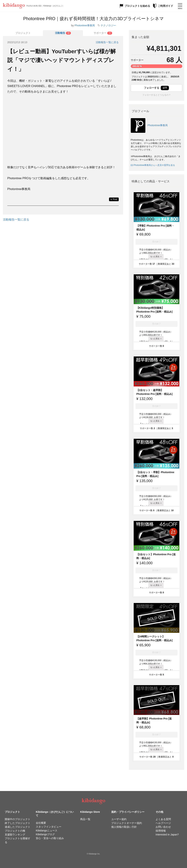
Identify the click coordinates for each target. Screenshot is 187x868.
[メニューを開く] (180, 6)
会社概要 (41, 823)
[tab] (63, 33)
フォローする (156, 88)
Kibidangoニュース (47, 831)
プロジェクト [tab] (23, 33)
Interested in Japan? (167, 835)
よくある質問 (163, 819)
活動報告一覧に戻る (107, 42)
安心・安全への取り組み (50, 838)
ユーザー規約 (119, 819)
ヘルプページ (163, 823)
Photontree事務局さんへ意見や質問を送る (153, 165)
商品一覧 (85, 819)
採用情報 (161, 831)
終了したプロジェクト (18, 823)
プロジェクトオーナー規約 (127, 823)
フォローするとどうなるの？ (157, 95)
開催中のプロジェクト (18, 819)
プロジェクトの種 (15, 831)
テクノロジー (108, 25)
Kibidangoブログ (45, 834)
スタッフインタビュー (49, 827)
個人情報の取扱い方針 (124, 827)
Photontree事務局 (85, 25)
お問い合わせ (163, 827)
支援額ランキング (15, 835)
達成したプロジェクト (18, 827)
